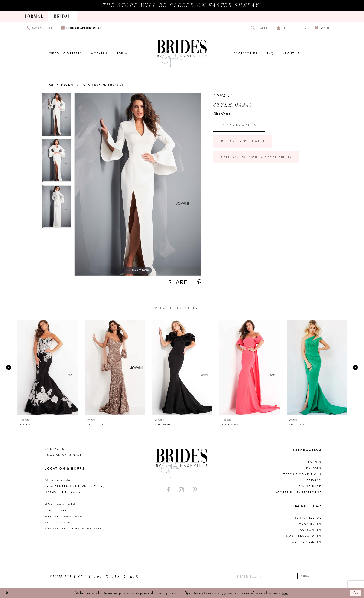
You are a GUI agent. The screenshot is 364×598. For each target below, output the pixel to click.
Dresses (314, 468)
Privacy (314, 480)
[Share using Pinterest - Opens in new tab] (199, 282)
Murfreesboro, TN (304, 536)
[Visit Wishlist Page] (324, 28)
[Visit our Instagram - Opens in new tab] (181, 490)
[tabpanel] (57, 116)
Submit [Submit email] (310, 576)
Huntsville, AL (308, 518)
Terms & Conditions (302, 474)
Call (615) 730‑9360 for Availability (259, 159)
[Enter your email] (278, 577)
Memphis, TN (310, 524)
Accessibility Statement (298, 492)
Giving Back (310, 486)
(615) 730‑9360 (58, 480)
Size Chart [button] (223, 114)
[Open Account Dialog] (292, 28)
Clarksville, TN (307, 542)
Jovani (68, 85)
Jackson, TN (310, 530)
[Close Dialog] (7, 593)
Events (315, 462)
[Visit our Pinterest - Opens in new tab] (195, 490)
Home (48, 85)
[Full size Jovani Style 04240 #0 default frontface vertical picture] (138, 184)
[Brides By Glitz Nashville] (182, 54)
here (285, 593)
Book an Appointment (244, 143)
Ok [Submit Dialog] (356, 593)
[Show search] (260, 28)
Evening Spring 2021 (102, 85)
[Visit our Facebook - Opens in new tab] (169, 490)
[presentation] (48, 367)
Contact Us (56, 449)
